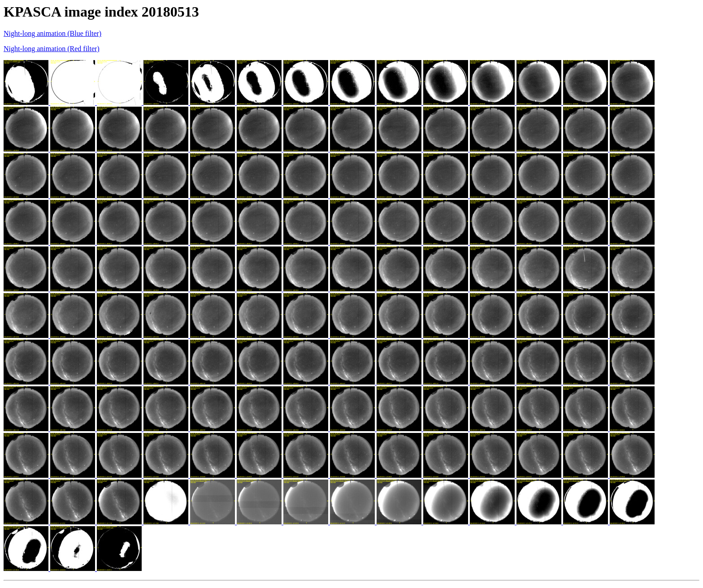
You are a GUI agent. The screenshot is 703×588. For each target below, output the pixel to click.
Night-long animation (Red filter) (52, 49)
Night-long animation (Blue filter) (52, 33)
